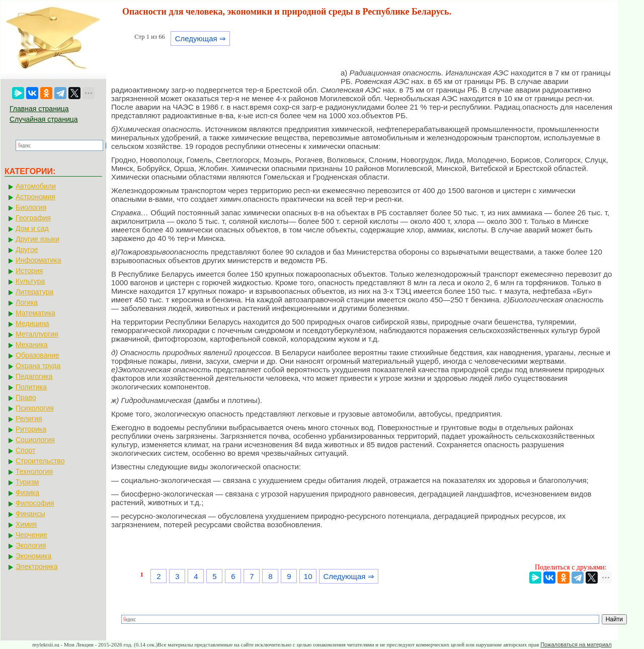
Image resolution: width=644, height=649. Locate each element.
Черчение (31, 535)
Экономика (33, 556)
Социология (35, 440)
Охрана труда (38, 366)
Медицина (32, 323)
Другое (27, 250)
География (33, 218)
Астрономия (35, 197)
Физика (27, 493)
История (29, 271)
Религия (29, 419)
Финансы (30, 514)
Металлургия (37, 334)
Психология (35, 408)
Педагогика (34, 376)
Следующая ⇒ (200, 38)
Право (26, 397)
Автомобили (36, 186)
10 (308, 576)
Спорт (25, 450)
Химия (26, 524)
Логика (27, 302)
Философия (35, 503)
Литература (34, 292)
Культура (30, 281)
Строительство (40, 461)
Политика (31, 387)
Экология (31, 545)
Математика (35, 313)
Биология (31, 207)
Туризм (27, 482)
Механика (32, 345)
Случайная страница (44, 119)
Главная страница (39, 109)
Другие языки (37, 239)
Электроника (37, 566)
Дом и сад (32, 228)
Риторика (31, 429)
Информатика (38, 260)
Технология (34, 471)
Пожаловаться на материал (576, 644)
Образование (37, 355)
